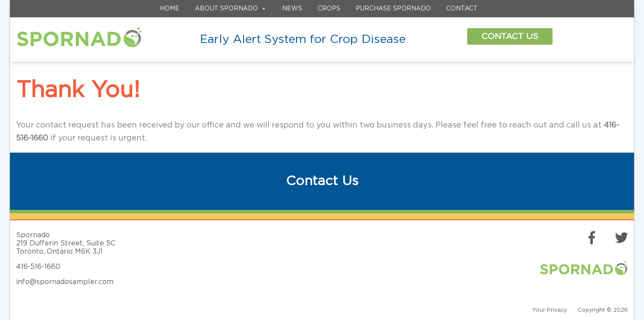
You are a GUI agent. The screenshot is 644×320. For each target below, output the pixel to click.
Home (170, 9)
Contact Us (510, 36)
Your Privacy (550, 310)
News (292, 9)
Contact (462, 9)
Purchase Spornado (393, 9)
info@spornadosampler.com (65, 282)
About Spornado (231, 9)
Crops (329, 9)
